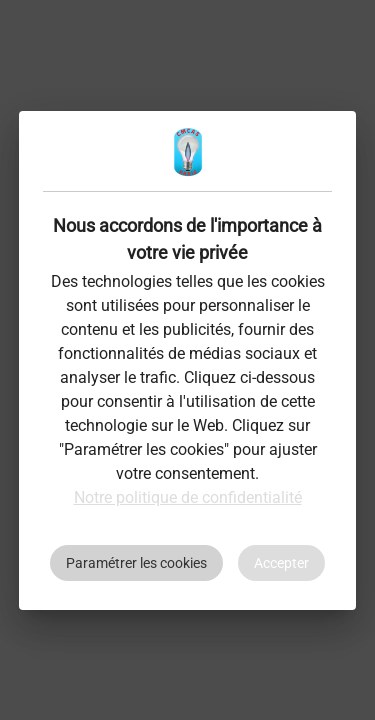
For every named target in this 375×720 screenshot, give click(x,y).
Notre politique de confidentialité (188, 497)
